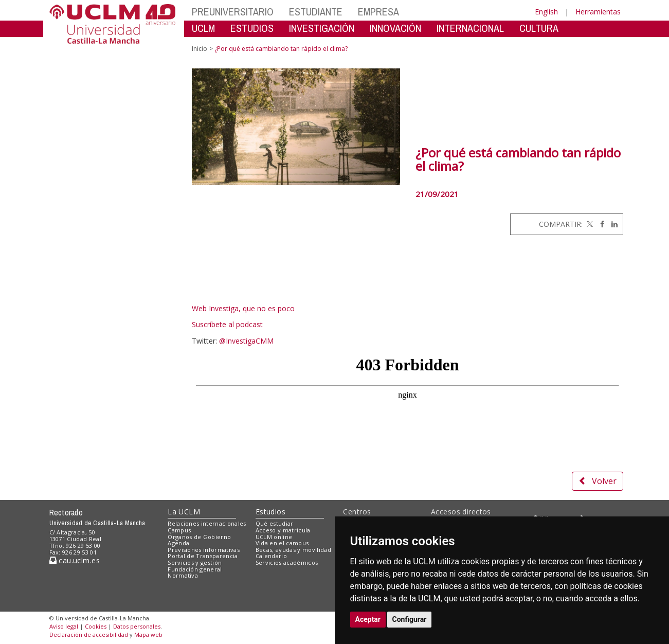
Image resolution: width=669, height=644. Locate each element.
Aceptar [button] (368, 619)
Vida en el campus (282, 543)
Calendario (271, 556)
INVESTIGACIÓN (322, 28)
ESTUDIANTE (316, 12)
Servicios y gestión (195, 562)
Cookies (96, 626)
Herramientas (598, 12)
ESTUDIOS (252, 28)
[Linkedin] (612, 224)
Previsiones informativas (204, 550)
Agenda (178, 543)
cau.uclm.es (75, 560)
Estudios (270, 512)
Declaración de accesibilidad (89, 634)
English (546, 12)
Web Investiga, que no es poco (243, 308)
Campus (179, 530)
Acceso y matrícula (283, 530)
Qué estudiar (275, 523)
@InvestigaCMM (246, 341)
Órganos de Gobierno (199, 537)
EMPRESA (378, 12)
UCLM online (274, 537)
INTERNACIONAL (470, 28)
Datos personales (137, 626)
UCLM (203, 28)
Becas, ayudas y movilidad (293, 550)
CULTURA (539, 28)
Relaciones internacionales (207, 523)
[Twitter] (589, 224)
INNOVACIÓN (395, 28)
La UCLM (184, 512)
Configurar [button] (410, 619)
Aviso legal (64, 626)
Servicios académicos (287, 562)
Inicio (200, 49)
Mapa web (148, 634)
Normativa (183, 575)
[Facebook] (600, 224)
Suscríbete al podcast (227, 324)
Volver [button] (598, 481)
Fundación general (195, 569)
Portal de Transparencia (203, 556)
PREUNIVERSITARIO (233, 12)
